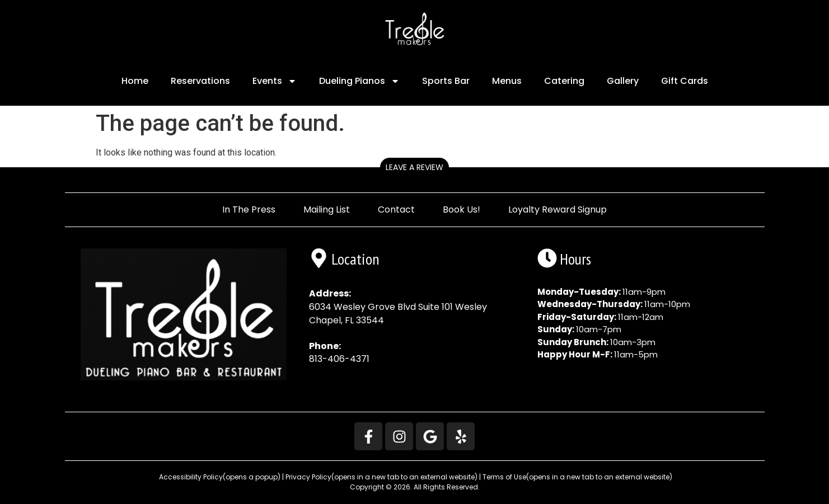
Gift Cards (685, 81)
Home (135, 81)
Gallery (623, 81)
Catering (564, 81)
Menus (507, 81)
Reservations (200, 81)
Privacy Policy (381, 477)
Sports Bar (446, 81)
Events (275, 81)
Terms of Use (577, 477)
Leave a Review (414, 167)
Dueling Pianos (359, 81)
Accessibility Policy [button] (219, 477)
